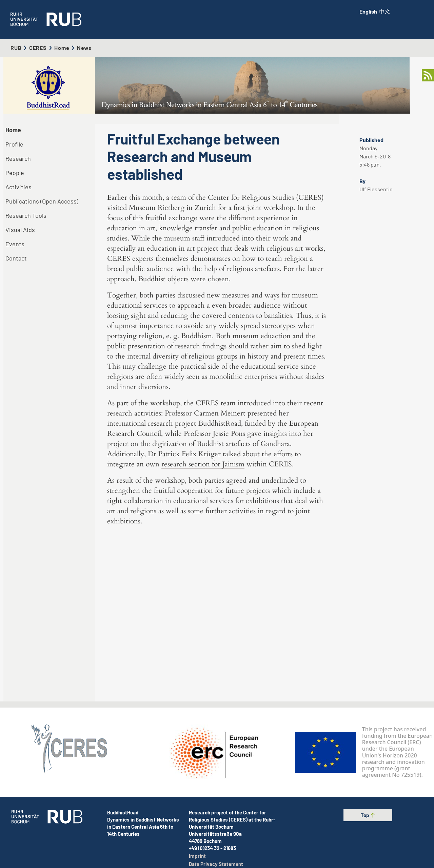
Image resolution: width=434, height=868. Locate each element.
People (15, 173)
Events (15, 244)
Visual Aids (20, 230)
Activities (18, 187)
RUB (16, 48)
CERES (38, 48)
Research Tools (26, 215)
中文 (384, 11)
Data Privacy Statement (216, 864)
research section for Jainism (203, 621)
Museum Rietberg (157, 364)
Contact (16, 258)
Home (62, 48)
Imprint (197, 856)
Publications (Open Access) (42, 201)
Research (18, 158)
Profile (14, 144)
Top (368, 815)
